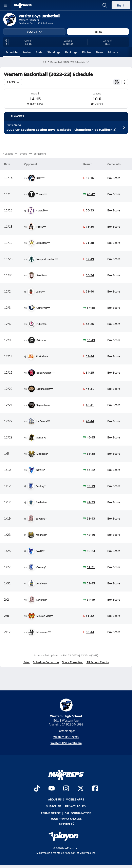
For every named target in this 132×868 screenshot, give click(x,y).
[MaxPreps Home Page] (45, 62)
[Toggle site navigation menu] (5, 5)
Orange (99, 104)
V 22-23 (34, 32)
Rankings (71, 52)
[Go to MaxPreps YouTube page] (52, 789)
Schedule (12, 52)
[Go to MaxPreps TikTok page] (37, 789)
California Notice (78, 813)
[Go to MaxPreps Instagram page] (66, 789)
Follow (98, 32)
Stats (39, 52)
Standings (54, 52)
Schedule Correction (46, 662)
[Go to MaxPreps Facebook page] (95, 789)
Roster (27, 52)
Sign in (121, 5)
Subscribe (54, 806)
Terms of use (51, 813)
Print (27, 662)
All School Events (98, 662)
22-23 (13, 82)
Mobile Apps (75, 799)
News (100, 52)
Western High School (66, 708)
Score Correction (73, 662)
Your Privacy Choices (66, 818)
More (113, 52)
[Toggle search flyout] (105, 5)
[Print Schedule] (117, 82)
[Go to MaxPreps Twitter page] (81, 789)
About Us (55, 799)
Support (66, 824)
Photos (87, 52)
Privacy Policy (76, 806)
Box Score (114, 178)
